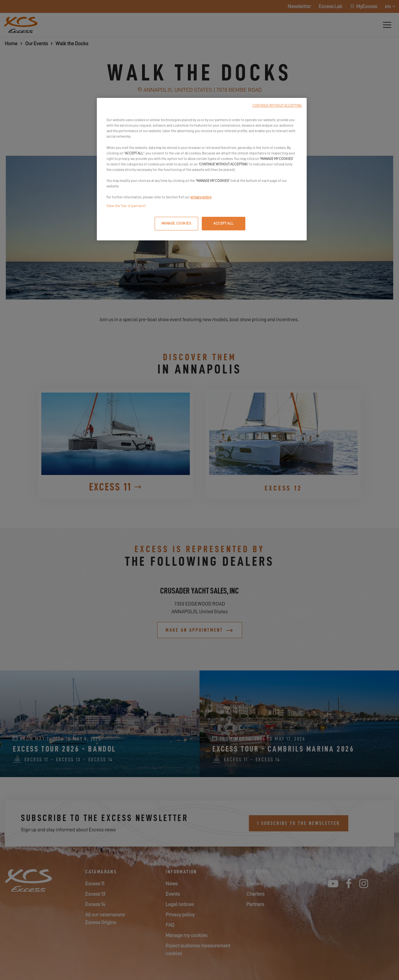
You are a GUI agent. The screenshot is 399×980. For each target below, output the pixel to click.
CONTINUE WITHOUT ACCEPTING (277, 105)
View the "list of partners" (126, 206)
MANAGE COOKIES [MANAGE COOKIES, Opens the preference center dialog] (176, 223)
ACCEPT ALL (224, 223)
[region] (202, 169)
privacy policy (201, 197)
